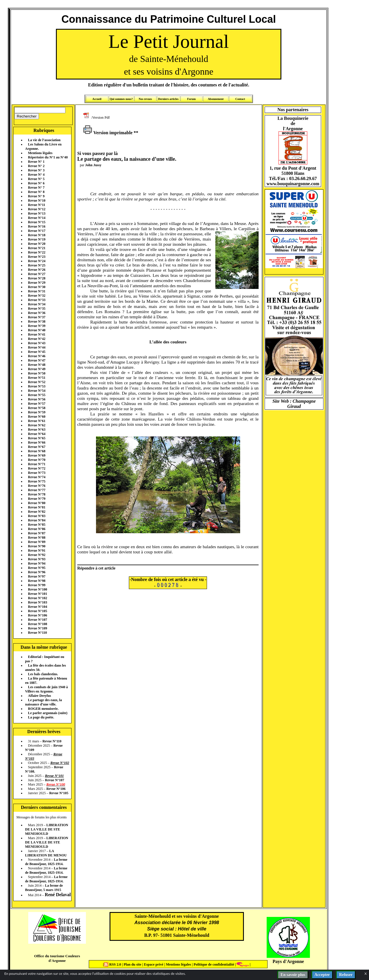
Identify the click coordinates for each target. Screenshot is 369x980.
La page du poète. (41, 717)
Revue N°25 (37, 265)
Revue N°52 (37, 382)
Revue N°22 (37, 252)
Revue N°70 (37, 460)
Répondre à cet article (96, 568)
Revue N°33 (37, 300)
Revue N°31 (37, 291)
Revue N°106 (37, 615)
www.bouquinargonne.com (293, 184)
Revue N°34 (37, 304)
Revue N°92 (37, 555)
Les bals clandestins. (43, 674)
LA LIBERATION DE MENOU (46, 853)
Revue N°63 (37, 430)
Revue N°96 (37, 572)
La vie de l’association (44, 140)
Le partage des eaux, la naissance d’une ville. (44, 702)
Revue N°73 (37, 473)
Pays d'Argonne (288, 961)
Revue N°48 (37, 365)
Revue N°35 (37, 309)
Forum (191, 99)
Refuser (346, 975)
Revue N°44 (37, 347)
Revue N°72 (37, 468)
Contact (240, 99)
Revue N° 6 (36, 183)
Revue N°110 (37, 633)
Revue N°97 (37, 576)
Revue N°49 (37, 369)
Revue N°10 (37, 200)
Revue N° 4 (36, 175)
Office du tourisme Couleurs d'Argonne (57, 958)
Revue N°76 (37, 486)
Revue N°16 (37, 226)
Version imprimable (108, 133)
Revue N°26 (37, 270)
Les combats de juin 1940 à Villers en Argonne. (46, 689)
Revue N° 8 (36, 192)
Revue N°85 (37, 525)
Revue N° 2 (36, 166)
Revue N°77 (37, 490)
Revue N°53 (37, 386)
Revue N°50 (37, 373)
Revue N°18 (37, 235)
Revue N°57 (37, 404)
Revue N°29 (37, 283)
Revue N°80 (37, 503)
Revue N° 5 (36, 179)
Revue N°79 (37, 499)
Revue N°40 (37, 330)
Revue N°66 (37, 442)
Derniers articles (168, 99)
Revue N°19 (37, 239)
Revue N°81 (37, 507)
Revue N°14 (37, 218)
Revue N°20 (37, 244)
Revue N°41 (37, 334)
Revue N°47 (37, 360)
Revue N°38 (37, 321)
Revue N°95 (37, 568)
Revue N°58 (37, 408)
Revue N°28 (37, 278)
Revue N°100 (37, 589)
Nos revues (145, 99)
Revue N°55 (37, 395)
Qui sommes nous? (121, 99)
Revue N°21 (37, 248)
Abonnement (216, 99)
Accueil (97, 99)
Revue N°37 (37, 317)
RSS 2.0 (113, 964)
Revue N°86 (37, 529)
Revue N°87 (37, 533)
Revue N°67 (37, 447)
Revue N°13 (37, 213)
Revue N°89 (37, 542)
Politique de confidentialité (213, 964)
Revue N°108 (37, 624)
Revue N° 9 (36, 196)
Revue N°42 (37, 339)
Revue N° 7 (36, 188)
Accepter (322, 975)
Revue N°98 (37, 581)
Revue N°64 (37, 434)
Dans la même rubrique (44, 647)
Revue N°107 (37, 620)
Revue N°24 (37, 261)
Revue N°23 (37, 257)
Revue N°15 (37, 222)
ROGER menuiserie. (43, 709)
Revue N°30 (37, 287)
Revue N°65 (37, 438)
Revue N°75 (37, 481)
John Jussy (93, 165)
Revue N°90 (37, 546)
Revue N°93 (37, 559)
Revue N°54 (37, 391)
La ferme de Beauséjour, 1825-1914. (46, 862)
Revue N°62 (37, 425)
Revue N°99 (37, 585)
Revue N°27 (37, 274)
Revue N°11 (37, 205)
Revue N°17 (37, 231)
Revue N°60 (37, 417)
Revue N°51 (37, 378)
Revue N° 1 (36, 162)
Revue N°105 (37, 611)
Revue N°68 (37, 451)
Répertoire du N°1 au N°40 (48, 157)
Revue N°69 (37, 455)
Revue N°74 (37, 477)
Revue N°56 (37, 399)
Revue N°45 (37, 352)
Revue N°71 (37, 464)
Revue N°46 (37, 356)
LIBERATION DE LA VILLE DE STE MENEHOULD (47, 829)
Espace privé (153, 964)
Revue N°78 (37, 494)
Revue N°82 (37, 512)
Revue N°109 (37, 628)
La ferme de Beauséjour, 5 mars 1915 (44, 888)
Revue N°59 (37, 412)
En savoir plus (293, 975)
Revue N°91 (37, 550)
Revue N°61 (37, 421)
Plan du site (133, 964)
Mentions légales (40, 153)
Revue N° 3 (36, 170)
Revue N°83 (37, 516)
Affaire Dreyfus (39, 696)
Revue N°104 (37, 607)
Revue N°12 (37, 209)
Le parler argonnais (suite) (48, 713)
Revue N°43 (37, 343)
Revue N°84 (37, 520)
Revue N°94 (37, 563)
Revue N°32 (37, 296)
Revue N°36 (37, 313)
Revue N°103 (37, 602)
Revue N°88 (37, 538)
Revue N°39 (37, 326)
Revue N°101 (37, 594)
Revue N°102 (37, 598)
